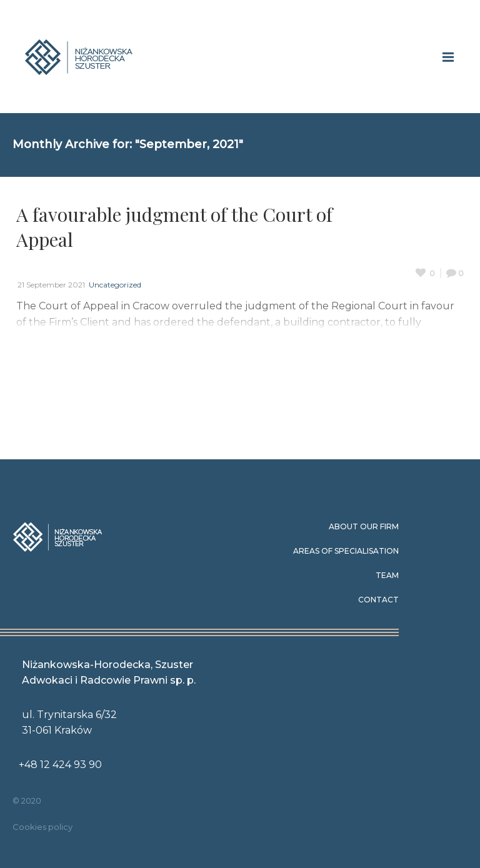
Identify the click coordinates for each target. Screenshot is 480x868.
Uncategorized (115, 285)
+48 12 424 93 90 (60, 765)
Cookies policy (42, 827)
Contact (378, 600)
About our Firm (364, 526)
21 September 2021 (51, 285)
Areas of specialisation (346, 551)
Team (387, 575)
